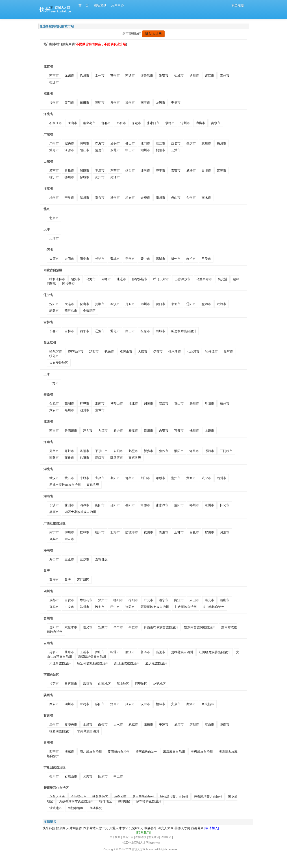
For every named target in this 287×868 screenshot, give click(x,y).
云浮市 (176, 150)
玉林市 (179, 532)
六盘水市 (71, 627)
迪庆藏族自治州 (156, 663)
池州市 (85, 410)
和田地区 (124, 801)
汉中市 (145, 704)
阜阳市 (209, 403)
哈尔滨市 (56, 351)
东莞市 (115, 150)
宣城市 (100, 410)
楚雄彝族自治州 (182, 652)
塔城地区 (56, 808)
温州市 (85, 198)
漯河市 (209, 451)
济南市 (54, 170)
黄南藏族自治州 (119, 752)
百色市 (194, 532)
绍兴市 (130, 198)
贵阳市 (54, 627)
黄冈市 (191, 478)
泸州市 (103, 600)
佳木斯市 (175, 351)
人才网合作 (74, 828)
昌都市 (88, 684)
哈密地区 (120, 797)
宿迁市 (54, 82)
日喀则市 (71, 684)
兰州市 (54, 724)
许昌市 (194, 451)
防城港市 (132, 532)
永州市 (209, 505)
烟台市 (130, 170)
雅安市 (100, 607)
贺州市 (209, 532)
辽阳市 (191, 304)
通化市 (115, 331)
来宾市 (54, 539)
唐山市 (72, 123)
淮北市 (133, 403)
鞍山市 (85, 304)
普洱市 (145, 652)
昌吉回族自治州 (143, 797)
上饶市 (209, 431)
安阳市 (118, 451)
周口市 (100, 458)
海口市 (54, 559)
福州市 (54, 103)
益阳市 (179, 505)
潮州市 (145, 150)
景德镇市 (71, 431)
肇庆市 (191, 143)
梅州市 (222, 143)
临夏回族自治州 (60, 731)
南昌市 (54, 431)
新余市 (118, 431)
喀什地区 (106, 801)
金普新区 (89, 311)
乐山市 (194, 600)
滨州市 (100, 177)
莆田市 (85, 103)
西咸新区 (208, 704)
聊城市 (85, 177)
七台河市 (193, 351)
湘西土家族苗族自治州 (80, 512)
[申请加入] (212, 828)
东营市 (115, 170)
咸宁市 (206, 478)
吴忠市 (88, 776)
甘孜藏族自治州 (186, 607)
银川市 (54, 776)
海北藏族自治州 (91, 752)
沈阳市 (54, 304)
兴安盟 (222, 279)
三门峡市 (226, 451)
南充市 (209, 600)
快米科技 (49, 828)
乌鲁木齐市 (57, 797)
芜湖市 (69, 403)
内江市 (179, 600)
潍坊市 (145, 170)
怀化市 (225, 505)
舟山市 (176, 198)
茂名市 (176, 143)
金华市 (145, 198)
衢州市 (161, 198)
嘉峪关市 (71, 724)
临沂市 (54, 177)
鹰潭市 (133, 431)
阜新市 (176, 304)
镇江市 (209, 75)
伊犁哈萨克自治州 (149, 801)
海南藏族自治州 (146, 752)
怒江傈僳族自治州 (127, 663)
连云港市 (147, 75)
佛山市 (130, 143)
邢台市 (121, 123)
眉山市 (225, 600)
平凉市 (164, 724)
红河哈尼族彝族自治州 (215, 652)
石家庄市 (56, 123)
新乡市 (148, 451)
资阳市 (130, 607)
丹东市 (130, 304)
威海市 (191, 170)
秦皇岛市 (89, 123)
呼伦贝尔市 (161, 279)
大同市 (69, 259)
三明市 (100, 103)
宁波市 (69, 198)
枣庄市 (100, 170)
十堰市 (85, 478)
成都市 (54, 600)
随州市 (222, 478)
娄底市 (54, 512)
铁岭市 (222, 304)
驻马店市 (117, 458)
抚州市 (194, 431)
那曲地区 (123, 684)
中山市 (130, 150)
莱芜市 (222, 170)
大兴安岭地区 (59, 363)
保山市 (100, 652)
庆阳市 (194, 724)
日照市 (206, 170)
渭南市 (115, 704)
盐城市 (179, 75)
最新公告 (128, 837)
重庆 (68, 580)
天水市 (118, 724)
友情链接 (141, 837)
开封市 (69, 451)
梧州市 (100, 532)
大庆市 (143, 351)
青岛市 (69, 170)
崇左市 (69, 539)
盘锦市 (206, 304)
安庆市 (164, 403)
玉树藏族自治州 (202, 752)
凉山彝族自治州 (213, 607)
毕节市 (118, 627)
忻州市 (176, 259)
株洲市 (69, 505)
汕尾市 (54, 150)
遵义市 (88, 627)
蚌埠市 (85, 403)
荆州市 (176, 478)
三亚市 (69, 559)
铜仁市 (133, 627)
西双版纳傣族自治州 (92, 657)
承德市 (170, 123)
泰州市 (225, 75)
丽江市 (130, 652)
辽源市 (100, 331)
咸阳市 (100, 704)
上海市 (54, 383)
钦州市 (148, 532)
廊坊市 (200, 123)
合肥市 (54, 403)
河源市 (69, 150)
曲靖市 (69, 652)
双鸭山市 (126, 351)
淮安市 (164, 75)
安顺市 (103, 627)
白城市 (161, 331)
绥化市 (54, 356)
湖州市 (115, 198)
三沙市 (85, 559)
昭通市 (115, 652)
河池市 (225, 532)
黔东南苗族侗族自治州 (200, 627)
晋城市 (115, 259)
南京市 (54, 75)
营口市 (161, 304)
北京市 (54, 218)
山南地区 (104, 684)
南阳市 (54, 458)
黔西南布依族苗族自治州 (161, 627)
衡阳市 (100, 505)
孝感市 (161, 478)
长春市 (54, 331)
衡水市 (216, 123)
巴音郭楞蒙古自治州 (208, 797)
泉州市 (115, 103)
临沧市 (161, 652)
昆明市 (54, 652)
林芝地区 (159, 684)
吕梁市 (206, 259)
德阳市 (118, 600)
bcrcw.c (151, 849)
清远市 (100, 150)
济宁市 (161, 170)
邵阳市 (115, 505)
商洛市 (191, 704)
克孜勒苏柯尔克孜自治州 (76, 801)
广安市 (69, 607)
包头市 (76, 279)
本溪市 (115, 304)
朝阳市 (54, 311)
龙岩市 (161, 103)
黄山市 (179, 403)
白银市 (103, 724)
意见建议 (154, 837)
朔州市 (130, 259)
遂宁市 (164, 600)
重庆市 (54, 580)
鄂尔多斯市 (139, 279)
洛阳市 (85, 451)
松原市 (145, 331)
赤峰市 (106, 279)
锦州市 (145, 304)
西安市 (54, 704)
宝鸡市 (85, 704)
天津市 (54, 238)
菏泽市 (115, 177)
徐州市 (85, 75)
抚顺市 (100, 304)
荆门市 (145, 478)
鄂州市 (130, 478)
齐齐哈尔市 (76, 351)
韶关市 (69, 143)
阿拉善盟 (68, 284)
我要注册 (238, 5)
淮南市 (100, 403)
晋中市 (145, 259)
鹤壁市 (133, 451)
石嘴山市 (71, 776)
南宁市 (54, 532)
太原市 (54, 259)
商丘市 (69, 458)
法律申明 (166, 837)
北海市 (115, 532)
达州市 (85, 607)
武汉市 (54, 478)
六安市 (54, 410)
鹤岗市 (109, 351)
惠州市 (206, 143)
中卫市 (118, 776)
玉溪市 (85, 652)
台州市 (191, 198)
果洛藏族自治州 (174, 752)
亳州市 (69, 410)
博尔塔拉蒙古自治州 (174, 797)
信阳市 (85, 458)
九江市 (103, 431)
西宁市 (54, 752)
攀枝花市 (86, 600)
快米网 (61, 828)
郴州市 (194, 505)
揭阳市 (161, 150)
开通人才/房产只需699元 (126, 828)
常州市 (100, 75)
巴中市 (115, 607)
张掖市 (148, 724)
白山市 (130, 331)
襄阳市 (115, 478)
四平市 (85, 331)
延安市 (130, 704)
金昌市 (88, 724)
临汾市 (191, 259)
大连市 (69, 304)
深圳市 (85, 143)
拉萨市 (54, 684)
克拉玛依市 (79, 797)
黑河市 (228, 351)
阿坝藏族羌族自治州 (155, 607)
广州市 (54, 143)
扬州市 (194, 75)
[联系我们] (143, 833)
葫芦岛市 (71, 311)
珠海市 (100, 143)
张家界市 (162, 505)
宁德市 (176, 103)
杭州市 (54, 198)
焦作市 (164, 451)
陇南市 (225, 724)
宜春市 (179, 431)
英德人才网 (182, 828)
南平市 (145, 103)
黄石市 (69, 478)
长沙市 (54, 505)
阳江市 (85, 150)
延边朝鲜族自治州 (184, 331)
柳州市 (69, 532)
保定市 (136, 123)
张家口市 (153, 123)
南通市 (130, 75)
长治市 (100, 259)
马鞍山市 (117, 403)
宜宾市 (54, 607)
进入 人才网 (153, 34)
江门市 (145, 143)
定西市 (209, 724)
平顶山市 (101, 451)
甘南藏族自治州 (88, 731)
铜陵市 (148, 403)
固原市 (103, 776)
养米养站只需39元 (96, 828)
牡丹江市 (211, 351)
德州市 (69, 177)
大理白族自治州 (60, 663)
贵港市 (164, 532)
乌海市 (91, 279)
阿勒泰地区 (76, 808)
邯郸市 (106, 123)
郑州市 (54, 451)
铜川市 (69, 704)
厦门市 (69, 103)
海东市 (69, 752)
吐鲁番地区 (100, 797)
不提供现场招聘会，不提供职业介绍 (101, 44)
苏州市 (115, 75)
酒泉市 (179, 724)
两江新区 (83, 580)
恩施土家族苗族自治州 (65, 485)
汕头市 (115, 143)
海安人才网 (166, 828)
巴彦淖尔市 (183, 279)
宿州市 (225, 403)
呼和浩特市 (57, 279)
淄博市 (85, 170)
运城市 (161, 259)
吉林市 (69, 331)
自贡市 (69, 600)
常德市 (145, 505)
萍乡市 (88, 431)
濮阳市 (179, 451)
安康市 (176, 704)
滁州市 (194, 403)
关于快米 (115, 837)
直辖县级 (135, 458)
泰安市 (176, 170)
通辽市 (121, 279)
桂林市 (85, 532)
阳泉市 (85, 259)
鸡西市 (94, 351)
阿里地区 (141, 684)
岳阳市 (130, 505)
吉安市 (164, 431)
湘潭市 (85, 505)
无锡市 (69, 75)
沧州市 (185, 123)
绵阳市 (133, 600)
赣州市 (148, 431)
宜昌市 (100, 478)
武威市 (133, 724)
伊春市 (158, 351)
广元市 (148, 600)
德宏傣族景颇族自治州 (93, 663)
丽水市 (206, 198)
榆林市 (161, 704)
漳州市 (130, 103)
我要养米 (151, 828)
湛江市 (161, 143)
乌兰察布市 (204, 279)
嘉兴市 (100, 198)
